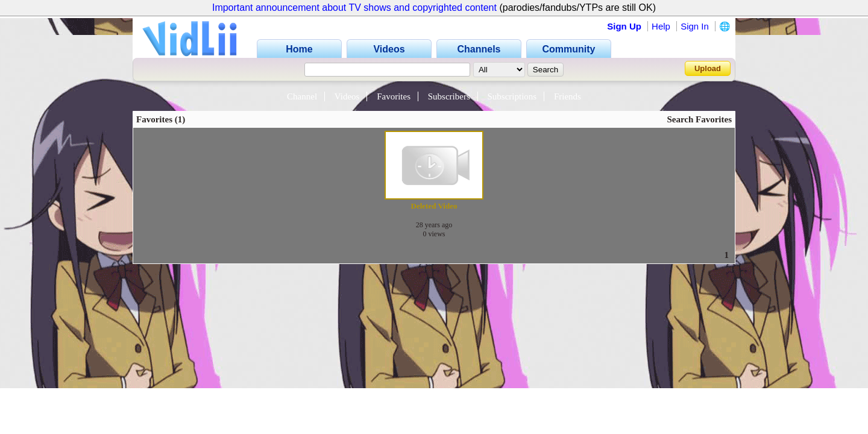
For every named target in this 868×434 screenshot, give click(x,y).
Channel (302, 96)
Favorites (394, 96)
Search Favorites (699, 119)
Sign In (695, 26)
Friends (568, 96)
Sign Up (624, 26)
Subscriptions (512, 96)
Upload (708, 68)
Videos (347, 96)
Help (661, 26)
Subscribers (449, 96)
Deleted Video (434, 206)
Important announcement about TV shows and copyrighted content (354, 8)
